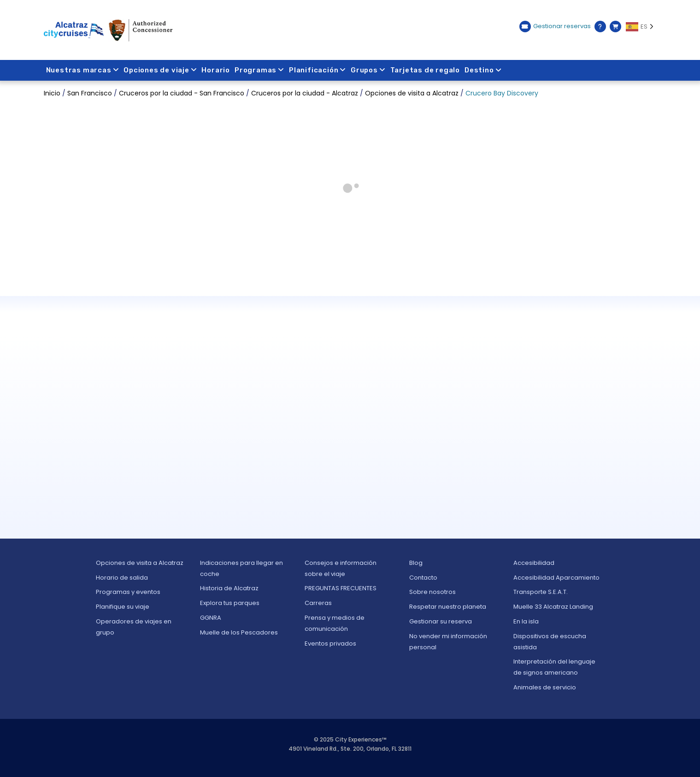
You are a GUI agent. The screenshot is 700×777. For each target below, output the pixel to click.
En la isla (526, 621)
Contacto (423, 578)
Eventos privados (330, 644)
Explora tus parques (230, 603)
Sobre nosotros (432, 592)
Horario (216, 70)
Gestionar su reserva (441, 621)
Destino (483, 70)
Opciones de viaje (160, 70)
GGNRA (211, 618)
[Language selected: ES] (641, 27)
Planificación (318, 70)
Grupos (369, 70)
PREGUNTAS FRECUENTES (341, 588)
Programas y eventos (128, 592)
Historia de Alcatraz (229, 588)
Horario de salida (122, 578)
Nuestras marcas (83, 70)
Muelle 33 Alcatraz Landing (553, 607)
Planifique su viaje (123, 607)
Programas (259, 70)
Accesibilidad (534, 563)
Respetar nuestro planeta (448, 607)
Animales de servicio (545, 687)
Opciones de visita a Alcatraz (140, 563)
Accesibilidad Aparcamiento (556, 578)
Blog (416, 563)
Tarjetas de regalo (425, 70)
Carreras (318, 603)
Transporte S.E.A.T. (541, 592)
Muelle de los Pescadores (239, 632)
